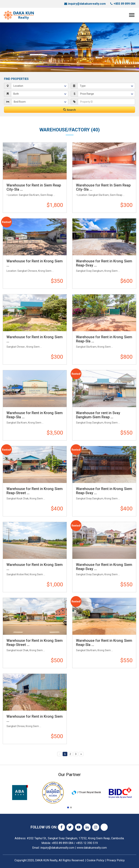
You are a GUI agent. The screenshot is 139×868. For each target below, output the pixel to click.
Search (69, 110)
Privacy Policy (116, 860)
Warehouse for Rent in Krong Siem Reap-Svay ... (104, 263)
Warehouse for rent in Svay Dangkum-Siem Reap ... (98, 415)
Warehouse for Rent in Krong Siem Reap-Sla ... (104, 339)
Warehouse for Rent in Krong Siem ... (35, 263)
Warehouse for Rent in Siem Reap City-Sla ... (34, 187)
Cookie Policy (95, 860)
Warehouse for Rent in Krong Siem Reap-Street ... (35, 491)
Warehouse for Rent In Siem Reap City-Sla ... (103, 187)
